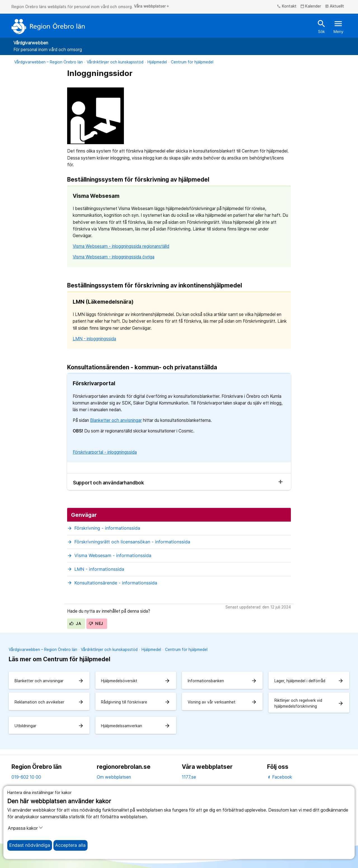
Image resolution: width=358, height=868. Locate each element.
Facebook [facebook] (280, 777)
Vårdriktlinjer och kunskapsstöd (115, 62)
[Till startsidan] (48, 27)
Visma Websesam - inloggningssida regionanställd (121, 246)
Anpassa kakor (25, 828)
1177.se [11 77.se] (189, 777)
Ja (75, 624)
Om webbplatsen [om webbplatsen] (114, 777)
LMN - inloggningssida (94, 339)
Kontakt (287, 6)
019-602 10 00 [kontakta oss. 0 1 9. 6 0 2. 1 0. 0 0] (26, 777)
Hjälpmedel (157, 62)
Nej (96, 624)
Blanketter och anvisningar (116, 420)
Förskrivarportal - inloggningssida (105, 452)
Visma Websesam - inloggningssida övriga (114, 257)
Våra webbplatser (152, 6)
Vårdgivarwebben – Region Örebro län (49, 62)
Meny (338, 26)
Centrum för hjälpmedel (192, 62)
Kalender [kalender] (311, 6)
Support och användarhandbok (109, 483)
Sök (322, 26)
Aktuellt (335, 6)
